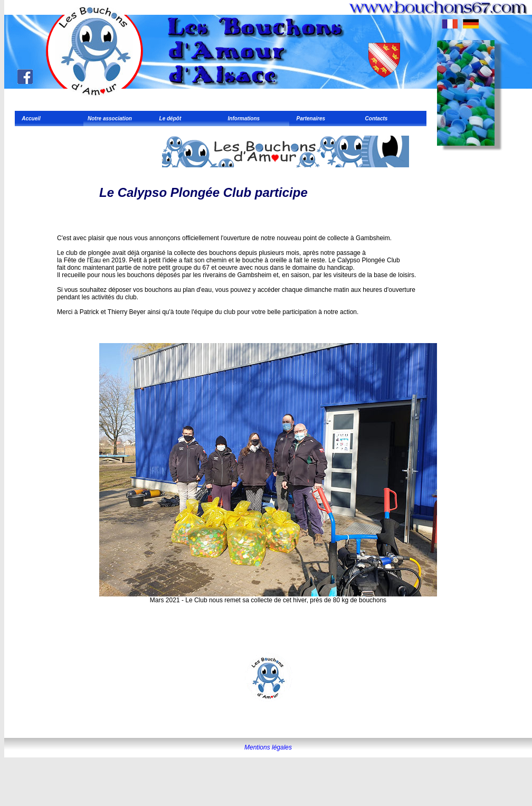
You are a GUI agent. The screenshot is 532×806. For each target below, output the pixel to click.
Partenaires (309, 118)
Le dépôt (169, 118)
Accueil (30, 118)
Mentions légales (268, 747)
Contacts (375, 118)
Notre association (110, 118)
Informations (242, 118)
